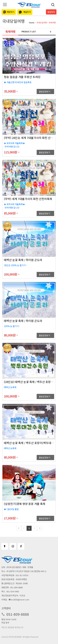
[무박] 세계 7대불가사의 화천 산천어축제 (28, 199)
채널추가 (25, 12)
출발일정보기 (45, 91)
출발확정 (51, 12)
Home (32, 23)
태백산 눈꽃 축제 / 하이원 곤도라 (23, 260)
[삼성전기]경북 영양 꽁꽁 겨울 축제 (25, 504)
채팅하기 (9, 12)
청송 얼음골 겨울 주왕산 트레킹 (22, 77)
